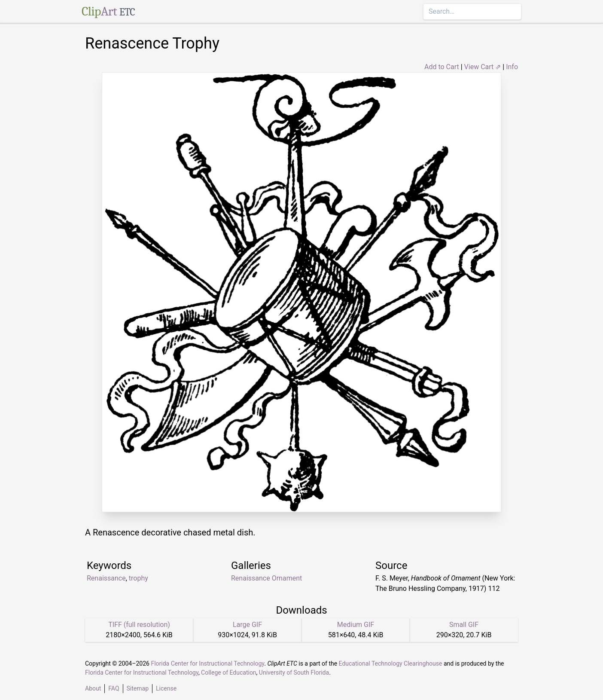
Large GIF (247, 625)
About (93, 688)
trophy (139, 578)
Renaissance (106, 578)
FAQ (114, 688)
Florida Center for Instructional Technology (207, 663)
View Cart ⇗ (483, 67)
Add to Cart (442, 67)
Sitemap (138, 688)
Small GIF (464, 625)
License (166, 688)
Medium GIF (356, 625)
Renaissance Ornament (266, 578)
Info (512, 67)
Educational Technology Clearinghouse (391, 663)
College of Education (229, 672)
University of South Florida (294, 672)
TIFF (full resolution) (139, 625)
